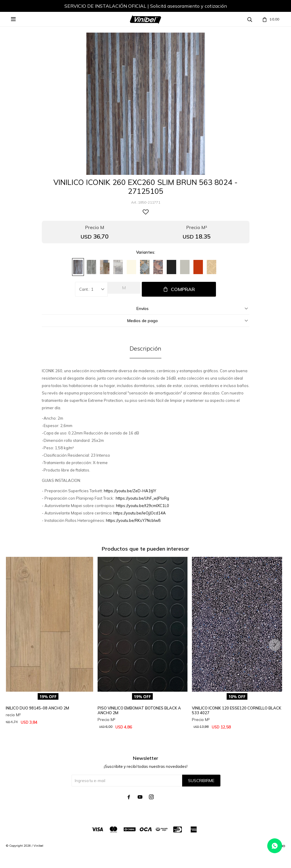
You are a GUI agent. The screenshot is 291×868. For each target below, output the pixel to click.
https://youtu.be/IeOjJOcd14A (140, 513)
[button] (275, 645)
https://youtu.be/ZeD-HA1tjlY (130, 491)
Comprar (183, 289)
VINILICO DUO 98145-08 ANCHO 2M (36, 708)
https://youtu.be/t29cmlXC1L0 (143, 506)
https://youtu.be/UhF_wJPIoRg (142, 498)
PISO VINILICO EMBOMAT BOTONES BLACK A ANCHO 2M (139, 710)
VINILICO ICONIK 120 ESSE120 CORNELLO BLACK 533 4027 (237, 710)
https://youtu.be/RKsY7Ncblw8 (133, 520)
